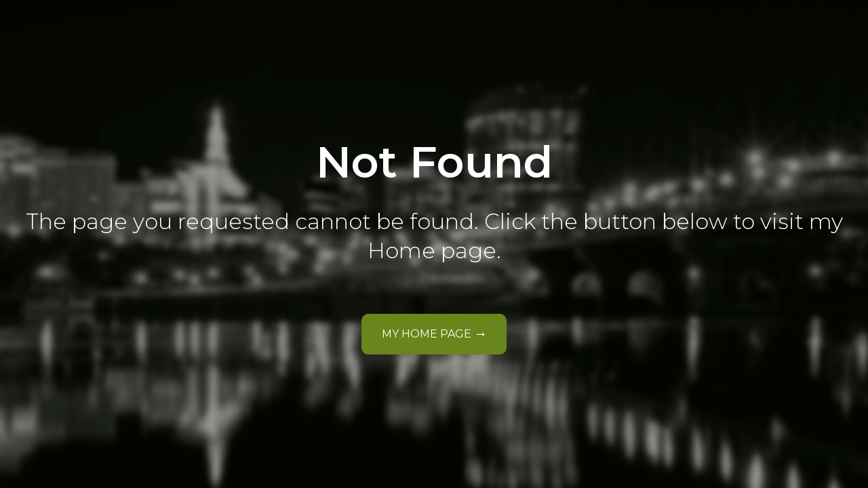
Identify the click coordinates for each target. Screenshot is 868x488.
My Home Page (427, 334)
